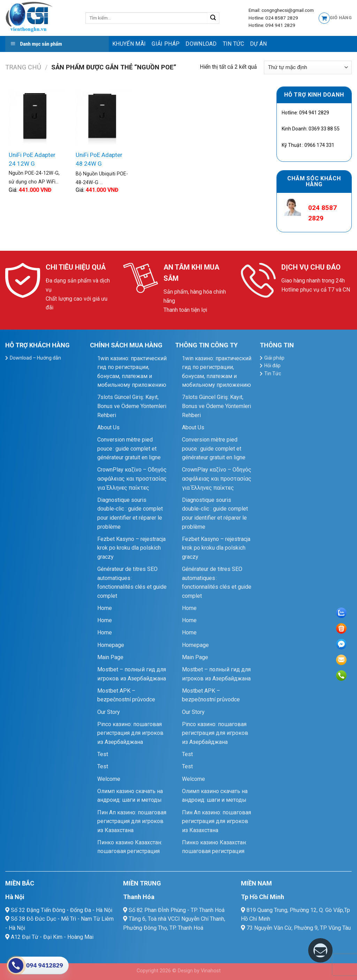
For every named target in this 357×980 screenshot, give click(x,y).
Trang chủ (23, 67)
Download (201, 44)
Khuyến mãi (129, 44)
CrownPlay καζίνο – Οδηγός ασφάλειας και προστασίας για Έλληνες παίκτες (132, 478)
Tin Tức (233, 44)
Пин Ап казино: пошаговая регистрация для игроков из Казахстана (132, 821)
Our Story (109, 712)
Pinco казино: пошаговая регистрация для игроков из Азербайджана (130, 733)
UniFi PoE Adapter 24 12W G (32, 159)
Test (103, 754)
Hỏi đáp (272, 365)
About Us (108, 427)
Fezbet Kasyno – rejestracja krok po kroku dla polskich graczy (131, 548)
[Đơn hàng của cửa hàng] (308, 67)
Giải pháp (166, 44)
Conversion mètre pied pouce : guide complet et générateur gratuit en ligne (129, 448)
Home (105, 608)
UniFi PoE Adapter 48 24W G (99, 159)
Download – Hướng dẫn (35, 358)
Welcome (109, 779)
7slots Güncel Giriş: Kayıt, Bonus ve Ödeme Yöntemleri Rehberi (132, 406)
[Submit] (213, 18)
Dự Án (259, 44)
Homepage (111, 645)
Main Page (110, 657)
